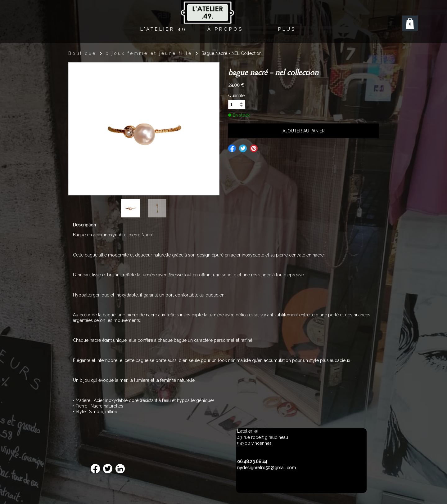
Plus (287, 29)
